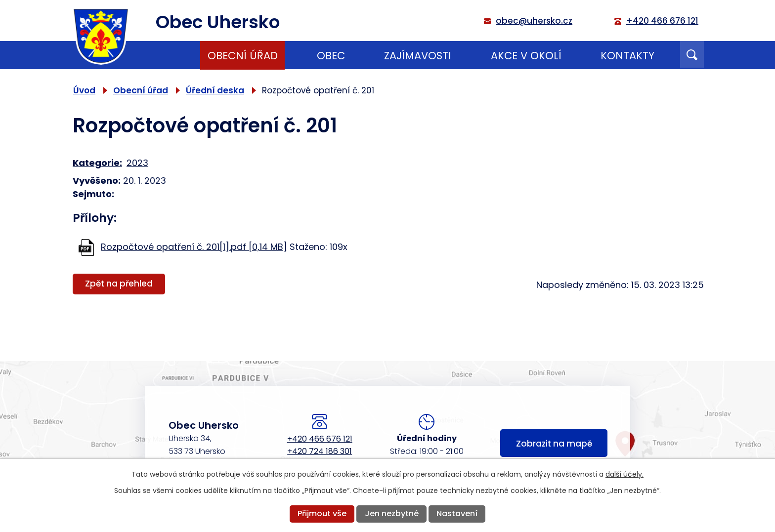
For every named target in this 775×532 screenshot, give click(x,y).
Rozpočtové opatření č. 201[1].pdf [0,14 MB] (194, 247)
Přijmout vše (322, 513)
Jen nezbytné (392, 513)
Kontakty (627, 56)
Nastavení (457, 513)
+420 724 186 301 (320, 451)
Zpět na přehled (119, 284)
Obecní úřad (243, 56)
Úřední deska (215, 90)
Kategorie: (97, 163)
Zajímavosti (418, 56)
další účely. (624, 474)
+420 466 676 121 (320, 439)
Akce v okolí (526, 56)
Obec (331, 56)
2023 (137, 163)
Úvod (161, 55)
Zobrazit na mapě (554, 444)
